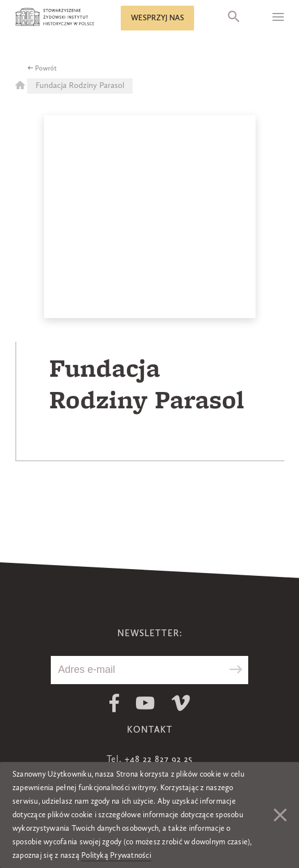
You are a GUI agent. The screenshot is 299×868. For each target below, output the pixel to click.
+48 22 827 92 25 (159, 760)
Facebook (114, 703)
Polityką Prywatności (116, 856)
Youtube (145, 703)
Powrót (46, 69)
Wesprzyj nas (157, 18)
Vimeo (181, 703)
